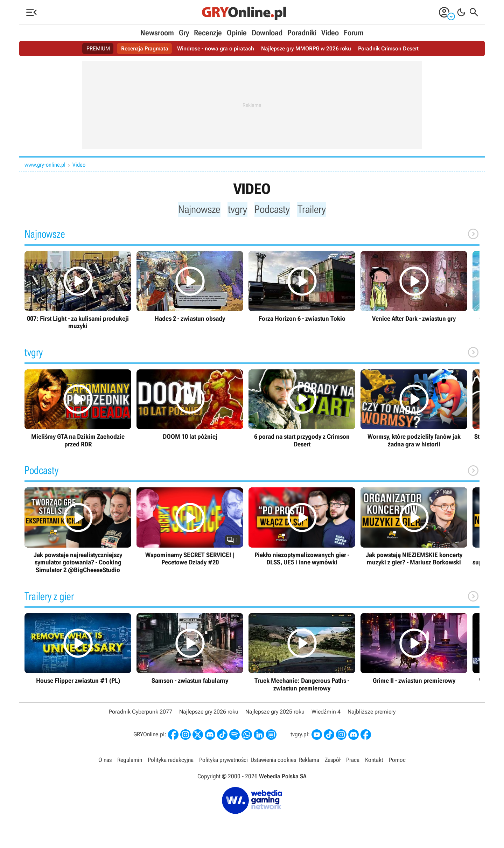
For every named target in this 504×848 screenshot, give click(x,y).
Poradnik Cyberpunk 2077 (141, 714)
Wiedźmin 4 (326, 714)
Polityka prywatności (223, 762)
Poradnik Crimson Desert (388, 48)
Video (330, 33)
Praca (353, 762)
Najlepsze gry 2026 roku (209, 714)
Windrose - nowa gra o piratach (216, 48)
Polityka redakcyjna (171, 762)
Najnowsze (198, 209)
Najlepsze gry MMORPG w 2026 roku (306, 48)
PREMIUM (98, 48)
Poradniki (302, 33)
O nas (105, 762)
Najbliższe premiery (372, 714)
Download (267, 33)
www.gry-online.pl (45, 165)
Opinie (237, 33)
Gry (184, 33)
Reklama (309, 762)
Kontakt (374, 762)
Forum (354, 33)
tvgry (237, 209)
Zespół (333, 762)
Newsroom (157, 33)
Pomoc (397, 762)
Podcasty (273, 209)
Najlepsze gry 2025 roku (275, 714)
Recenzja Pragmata (145, 48)
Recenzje (208, 33)
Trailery (314, 209)
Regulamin (130, 762)
